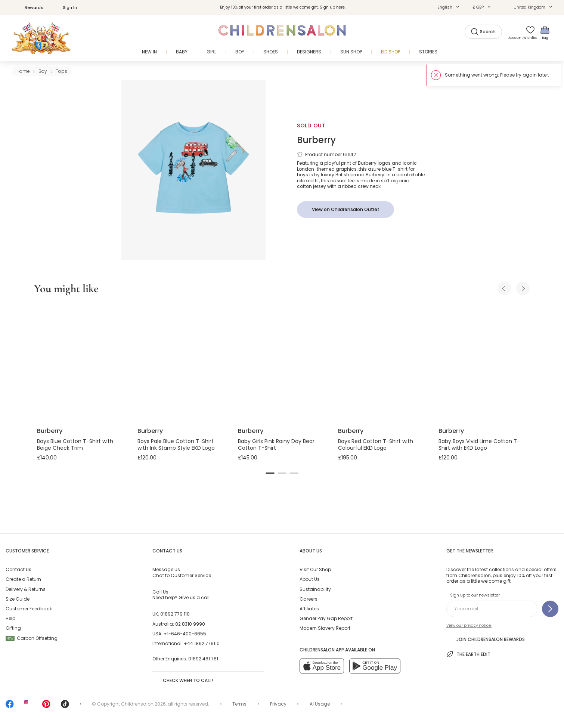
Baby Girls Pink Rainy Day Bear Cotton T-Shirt (276, 444)
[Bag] (545, 32)
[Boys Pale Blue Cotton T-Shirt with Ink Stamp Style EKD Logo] (182, 362)
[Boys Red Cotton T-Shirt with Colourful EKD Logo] (382, 362)
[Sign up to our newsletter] (550, 609)
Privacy (278, 704)
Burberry (316, 140)
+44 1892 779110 (202, 643)
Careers (309, 599)
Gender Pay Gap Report (326, 618)
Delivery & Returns (26, 589)
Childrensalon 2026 (143, 704)
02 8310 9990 (190, 624)
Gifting (13, 628)
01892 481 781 (203, 659)
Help (10, 618)
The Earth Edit (468, 654)
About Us (310, 579)
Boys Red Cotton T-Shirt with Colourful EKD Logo (376, 444)
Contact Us (18, 569)
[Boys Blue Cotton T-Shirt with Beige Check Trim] (81, 362)
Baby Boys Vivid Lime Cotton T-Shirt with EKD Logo (479, 444)
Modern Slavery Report (325, 628)
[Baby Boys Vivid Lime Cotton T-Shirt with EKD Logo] (483, 362)
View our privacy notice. (469, 625)
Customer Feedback (29, 609)
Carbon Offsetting (32, 638)
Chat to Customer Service (182, 572)
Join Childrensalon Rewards (486, 639)
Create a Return (23, 579)
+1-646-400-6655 (185, 634)
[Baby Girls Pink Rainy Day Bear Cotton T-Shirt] (282, 362)
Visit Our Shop (315, 569)
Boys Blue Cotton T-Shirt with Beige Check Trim (75, 444)
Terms (239, 704)
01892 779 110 (175, 614)
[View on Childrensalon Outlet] (345, 210)
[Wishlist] (528, 32)
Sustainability (315, 589)
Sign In (66, 7)
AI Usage (320, 704)
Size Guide (18, 599)
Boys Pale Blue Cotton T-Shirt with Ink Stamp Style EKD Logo (176, 444)
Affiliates (309, 609)
